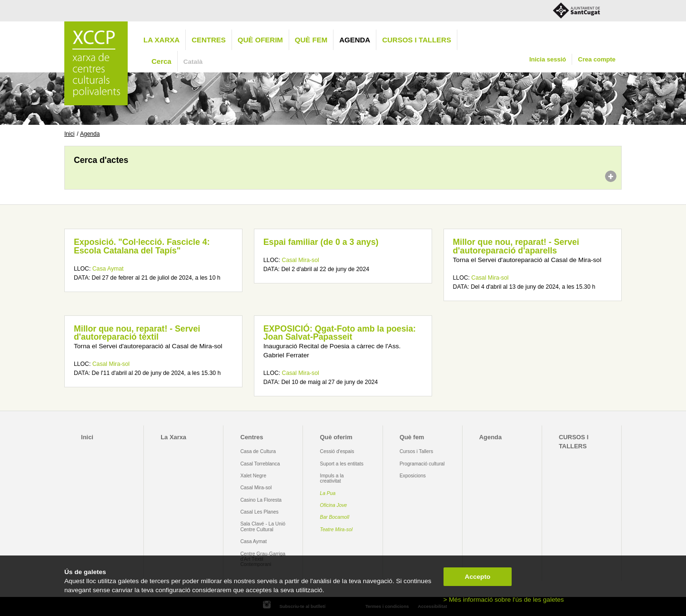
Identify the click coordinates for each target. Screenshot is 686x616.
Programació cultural (422, 464)
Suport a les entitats (342, 464)
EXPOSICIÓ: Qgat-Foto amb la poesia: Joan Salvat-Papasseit (340, 333)
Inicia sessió (548, 59)
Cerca (161, 61)
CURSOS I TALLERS (417, 40)
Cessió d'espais (337, 451)
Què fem (311, 40)
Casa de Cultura (258, 451)
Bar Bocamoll (335, 517)
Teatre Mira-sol (337, 530)
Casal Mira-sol (301, 260)
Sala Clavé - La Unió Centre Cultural (263, 526)
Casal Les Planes (259, 512)
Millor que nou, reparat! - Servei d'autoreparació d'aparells (516, 246)
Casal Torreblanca (260, 464)
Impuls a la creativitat (332, 478)
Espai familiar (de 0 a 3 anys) (321, 242)
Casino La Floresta (261, 500)
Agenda (355, 40)
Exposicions (413, 476)
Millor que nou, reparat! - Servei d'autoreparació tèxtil (137, 333)
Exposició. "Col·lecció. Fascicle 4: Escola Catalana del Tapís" (142, 246)
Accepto (478, 577)
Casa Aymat (108, 269)
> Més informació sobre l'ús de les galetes (504, 600)
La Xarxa (161, 40)
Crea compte (597, 59)
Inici (69, 134)
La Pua (328, 493)
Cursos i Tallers (416, 451)
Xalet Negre (253, 476)
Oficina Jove (334, 505)
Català (193, 62)
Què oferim (260, 40)
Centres (209, 40)
